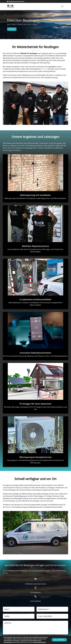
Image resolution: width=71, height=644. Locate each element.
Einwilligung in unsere (16, 639)
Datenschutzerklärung (23, 639)
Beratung (44, 69)
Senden (64, 638)
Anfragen (12, 29)
